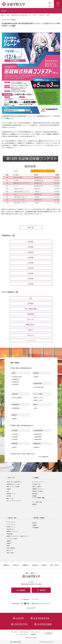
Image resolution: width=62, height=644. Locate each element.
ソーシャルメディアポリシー (22, 634)
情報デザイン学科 (38, 400)
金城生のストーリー (11, 527)
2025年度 (31, 247)
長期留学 (9, 541)
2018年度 (31, 284)
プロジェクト (31, 335)
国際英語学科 (16, 379)
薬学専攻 (15, 447)
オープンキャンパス (37, 482)
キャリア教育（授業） (37, 502)
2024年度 (31, 252)
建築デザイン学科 (38, 398)
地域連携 (34, 525)
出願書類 (21, 590)
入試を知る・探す (36, 484)
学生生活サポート (11, 529)
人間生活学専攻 (38, 439)
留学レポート (10, 550)
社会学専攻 (15, 439)
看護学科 (15, 419)
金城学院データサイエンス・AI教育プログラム (18, 536)
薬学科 (36, 408)
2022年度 (31, 263)
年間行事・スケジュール (12, 531)
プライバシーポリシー (36, 632)
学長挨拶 (9, 489)
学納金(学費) (10, 534)
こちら (33, 454)
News (8, 15)
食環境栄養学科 (16, 408)
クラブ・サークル (11, 524)
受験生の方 (6, 565)
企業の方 (44, 565)
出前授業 (34, 496)
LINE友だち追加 (16, 642)
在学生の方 (16, 565)
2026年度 (31, 242)
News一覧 (31, 227)
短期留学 (9, 543)
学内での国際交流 (11, 548)
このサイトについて (24, 632)
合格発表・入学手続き (37, 491)
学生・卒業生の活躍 (31, 309)
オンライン (45, 604)
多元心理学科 (39, 387)
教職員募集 (33, 634)
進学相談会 (35, 494)
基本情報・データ (11, 494)
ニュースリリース (31, 340)
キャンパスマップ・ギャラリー (14, 501)
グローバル (31, 319)
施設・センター (10, 498)
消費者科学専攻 (38, 434)
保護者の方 (26, 565)
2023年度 (31, 257)
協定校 (8, 546)
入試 (31, 298)
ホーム (4, 15)
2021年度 (31, 268)
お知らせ (31, 330)
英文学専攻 (15, 437)
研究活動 (31, 303)
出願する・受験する (37, 487)
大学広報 (9, 496)
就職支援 (34, 504)
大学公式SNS (16, 604)
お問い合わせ (26, 599)
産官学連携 (31, 314)
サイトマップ (14, 632)
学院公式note (35, 604)
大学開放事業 (35, 528)
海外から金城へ (10, 553)
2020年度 (31, 273)
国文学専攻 (15, 434)
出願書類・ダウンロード (38, 489)
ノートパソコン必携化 (12, 539)
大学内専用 (48, 633)
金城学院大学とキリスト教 (13, 484)
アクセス (35, 599)
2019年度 (31, 279)
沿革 (8, 491)
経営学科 (36, 377)
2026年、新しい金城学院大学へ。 (15, 482)
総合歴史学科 (16, 382)
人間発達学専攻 (38, 437)
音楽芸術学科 (16, 384)
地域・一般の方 (55, 565)
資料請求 (41, 590)
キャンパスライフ (11, 522)
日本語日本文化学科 (17, 377)
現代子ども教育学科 (17, 398)
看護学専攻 (37, 447)
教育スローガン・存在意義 (13, 487)
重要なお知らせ (31, 325)
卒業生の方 (35, 565)
